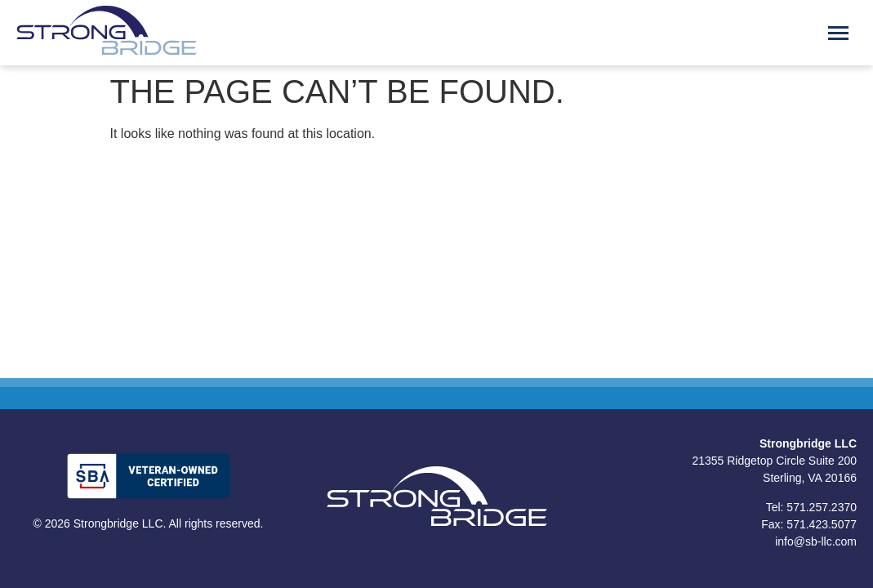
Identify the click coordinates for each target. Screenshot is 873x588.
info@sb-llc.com (816, 541)
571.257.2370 (822, 507)
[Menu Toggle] (838, 33)
